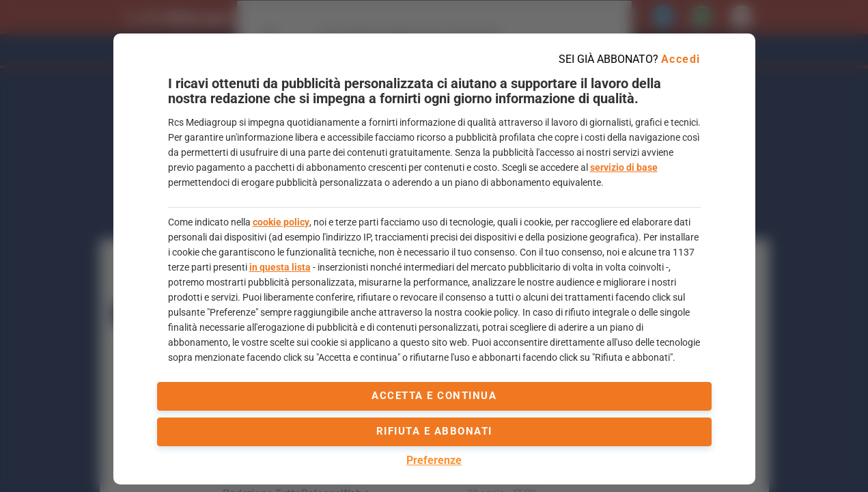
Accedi (681, 59)
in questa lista (280, 267)
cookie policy (281, 222)
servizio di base (624, 167)
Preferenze (434, 460)
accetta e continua (434, 396)
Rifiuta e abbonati (434, 431)
